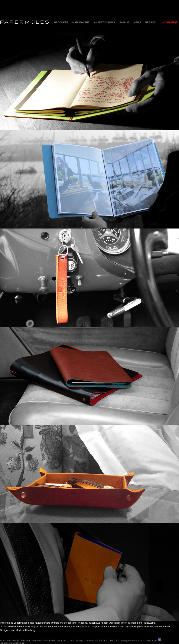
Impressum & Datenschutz (12, 643)
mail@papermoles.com (131, 641)
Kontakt (147, 641)
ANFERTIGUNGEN (105, 22)
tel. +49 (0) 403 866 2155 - (108, 641)
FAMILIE (124, 22)
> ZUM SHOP (168, 22)
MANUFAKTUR (81, 22)
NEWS (137, 22)
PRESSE (150, 22)
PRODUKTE (61, 22)
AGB (154, 641)
